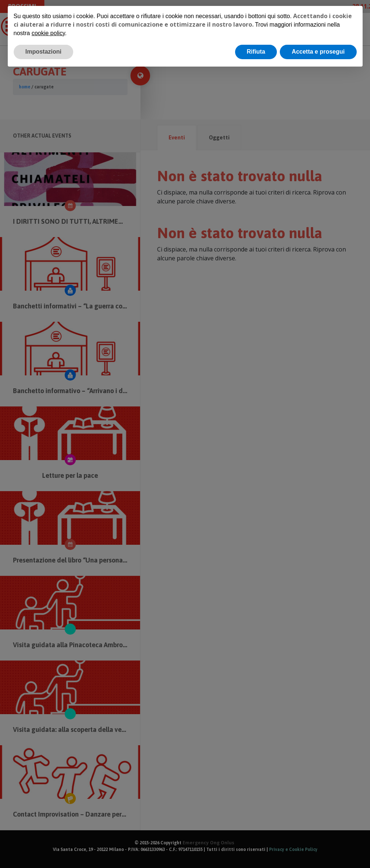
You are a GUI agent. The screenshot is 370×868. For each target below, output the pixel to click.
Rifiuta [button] (256, 52)
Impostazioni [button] (44, 52)
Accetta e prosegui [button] (318, 52)
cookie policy (48, 33)
